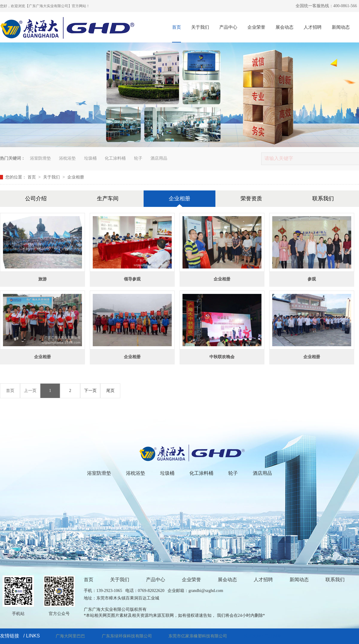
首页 (177, 27)
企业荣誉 (256, 27)
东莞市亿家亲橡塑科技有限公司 (198, 636)
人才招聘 (313, 27)
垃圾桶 (90, 158)
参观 (312, 279)
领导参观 (132, 279)
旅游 (42, 279)
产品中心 (228, 27)
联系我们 (323, 199)
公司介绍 (36, 199)
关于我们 (200, 27)
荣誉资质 (251, 199)
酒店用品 (159, 158)
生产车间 (108, 199)
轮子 (138, 158)
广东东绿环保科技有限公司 (127, 636)
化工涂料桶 (115, 158)
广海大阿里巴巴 (70, 636)
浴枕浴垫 (67, 158)
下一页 (90, 391)
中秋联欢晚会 (222, 357)
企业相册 (76, 177)
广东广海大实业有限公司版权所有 (115, 609)
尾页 (110, 391)
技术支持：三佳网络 (263, 636)
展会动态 (285, 27)
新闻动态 (341, 27)
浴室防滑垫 (40, 158)
